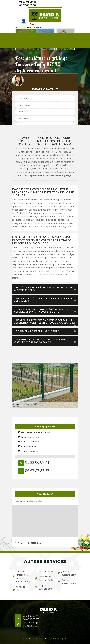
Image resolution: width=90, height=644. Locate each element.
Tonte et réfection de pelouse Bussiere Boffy (21, 576)
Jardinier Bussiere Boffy (67, 573)
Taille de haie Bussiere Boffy (44, 578)
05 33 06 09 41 (26, 2)
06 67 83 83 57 (26, 5)
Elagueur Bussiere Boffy (44, 587)
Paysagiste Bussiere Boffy (67, 582)
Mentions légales (58, 638)
